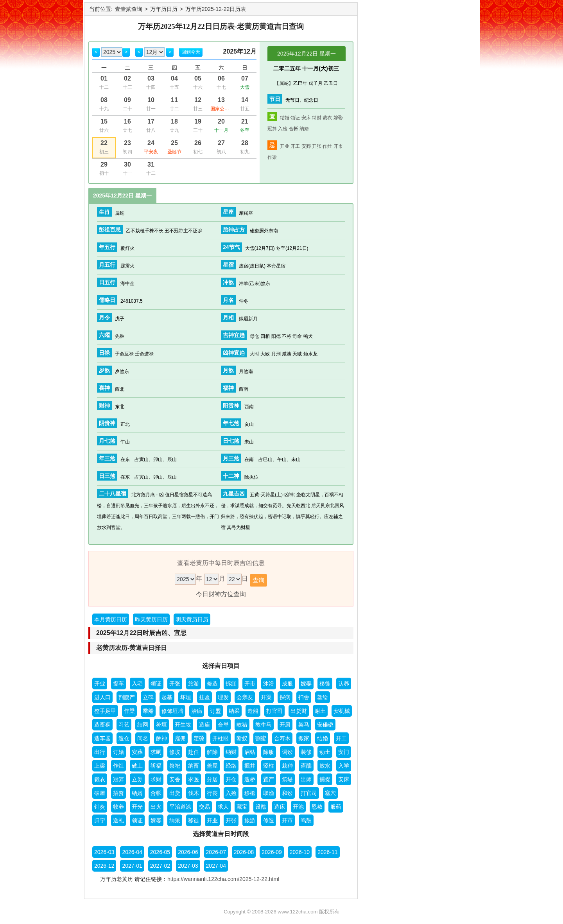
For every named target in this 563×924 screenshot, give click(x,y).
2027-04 (216, 866)
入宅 (137, 684)
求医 (194, 779)
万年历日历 (164, 9)
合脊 (223, 725)
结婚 (285, 118)
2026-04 (132, 852)
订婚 (118, 752)
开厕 (285, 725)
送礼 (118, 820)
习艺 (124, 725)
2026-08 (244, 852)
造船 (253, 711)
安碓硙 (325, 725)
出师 (306, 779)
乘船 (148, 711)
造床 (280, 807)
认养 (344, 684)
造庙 (204, 725)
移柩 (250, 793)
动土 (325, 752)
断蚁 (242, 738)
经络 (231, 766)
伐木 (194, 793)
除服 (269, 752)
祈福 (156, 766)
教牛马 (264, 725)
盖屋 (212, 766)
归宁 (100, 820)
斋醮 (306, 766)
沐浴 (269, 684)
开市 (338, 146)
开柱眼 (221, 738)
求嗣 (156, 752)
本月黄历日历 (111, 619)
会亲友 (245, 697)
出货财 (299, 711)
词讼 (287, 752)
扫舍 (304, 697)
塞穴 (330, 793)
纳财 (317, 118)
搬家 (304, 738)
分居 (212, 779)
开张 (317, 146)
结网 (143, 725)
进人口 (102, 697)
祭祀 (175, 766)
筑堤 (287, 779)
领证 (295, 118)
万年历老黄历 (117, 879)
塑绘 (323, 697)
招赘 (118, 793)
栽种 (287, 766)
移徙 (325, 684)
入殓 (283, 129)
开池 (298, 807)
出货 (175, 793)
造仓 (124, 738)
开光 (137, 807)
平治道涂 (180, 807)
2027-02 (160, 866)
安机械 (342, 711)
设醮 (261, 807)
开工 (295, 146)
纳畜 (194, 766)
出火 (156, 807)
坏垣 (186, 697)
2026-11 (327, 852)
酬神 (161, 738)
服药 (336, 807)
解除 (212, 752)
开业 (285, 146)
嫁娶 (338, 118)
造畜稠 (102, 725)
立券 (137, 779)
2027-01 (132, 866)
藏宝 (242, 807)
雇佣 (180, 738)
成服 (287, 684)
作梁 (272, 157)
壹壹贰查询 (129, 9)
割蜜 (261, 738)
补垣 (161, 725)
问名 (143, 738)
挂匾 (204, 697)
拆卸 (231, 684)
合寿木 (282, 738)
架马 (304, 725)
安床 (306, 118)
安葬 (306, 146)
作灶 (327, 146)
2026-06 (188, 852)
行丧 (212, 793)
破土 (137, 766)
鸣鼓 (306, 820)
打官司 (274, 711)
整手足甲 (105, 711)
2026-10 (300, 852)
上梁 (100, 766)
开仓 (231, 779)
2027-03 (188, 866)
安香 (175, 779)
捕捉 (325, 779)
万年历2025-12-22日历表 (216, 9)
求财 (156, 779)
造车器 (102, 738)
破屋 (100, 793)
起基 (167, 697)
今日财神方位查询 (221, 594)
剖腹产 (127, 697)
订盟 (215, 711)
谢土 (320, 711)
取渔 (269, 793)
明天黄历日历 (192, 619)
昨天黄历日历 (151, 619)
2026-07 (216, 852)
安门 (344, 752)
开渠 (266, 697)
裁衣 (327, 118)
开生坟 (183, 725)
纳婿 (304, 129)
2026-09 (272, 852)
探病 (285, 697)
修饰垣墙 (172, 711)
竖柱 (269, 766)
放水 (325, 766)
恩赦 (317, 807)
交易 (204, 807)
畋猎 (242, 725)
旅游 (194, 684)
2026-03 (104, 852)
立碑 (148, 697)
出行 (100, 752)
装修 (306, 752)
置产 (269, 779)
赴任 (194, 752)
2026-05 (160, 852)
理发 (223, 697)
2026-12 (104, 866)
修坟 (175, 752)
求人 (223, 807)
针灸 (100, 807)
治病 (197, 711)
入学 (344, 766)
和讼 (287, 793)
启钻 (250, 752)
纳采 (234, 711)
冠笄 (272, 129)
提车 (118, 684)
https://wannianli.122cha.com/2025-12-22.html (223, 879)
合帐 (294, 129)
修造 (212, 684)
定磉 (199, 738)
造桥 (250, 779)
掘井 (250, 766)
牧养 (118, 807)
